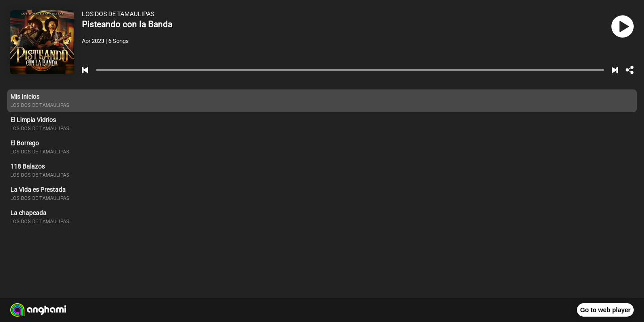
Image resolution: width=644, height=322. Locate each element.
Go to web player (605, 310)
